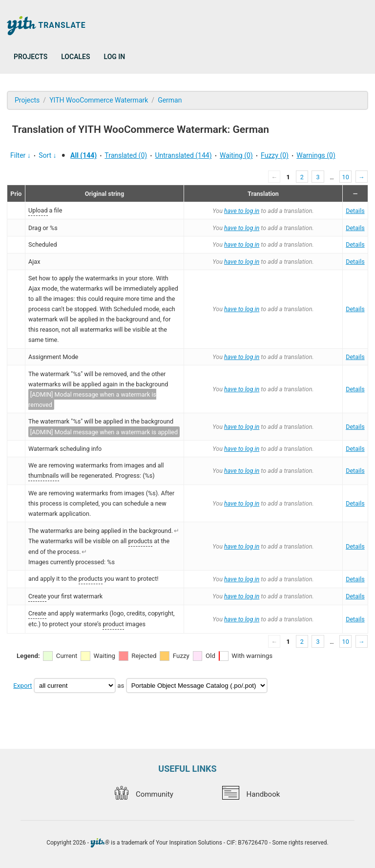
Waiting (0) (236, 155)
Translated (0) (126, 155)
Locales (75, 57)
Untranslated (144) (183, 155)
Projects (31, 57)
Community (144, 794)
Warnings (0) (316, 155)
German (170, 100)
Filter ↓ (21, 155)
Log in (115, 57)
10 (346, 177)
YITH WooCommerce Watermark (99, 100)
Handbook (251, 794)
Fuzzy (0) (275, 155)
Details (355, 211)
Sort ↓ (47, 155)
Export (22, 686)
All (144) (83, 155)
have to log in (242, 211)
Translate (46, 26)
